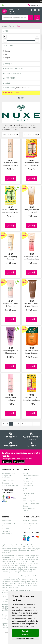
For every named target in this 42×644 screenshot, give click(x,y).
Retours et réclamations (10, 486)
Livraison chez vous (30, 524)
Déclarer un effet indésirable (29, 495)
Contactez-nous (7, 483)
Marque (12, 26)
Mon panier (6, 529)
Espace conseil (28, 486)
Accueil (4, 26)
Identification (6, 521)
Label (7, 83)
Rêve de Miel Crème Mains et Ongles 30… (32, 164)
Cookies (26, 506)
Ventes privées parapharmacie (28, 482)
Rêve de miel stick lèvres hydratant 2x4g (31, 399)
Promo (7, 51)
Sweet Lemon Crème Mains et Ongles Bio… (11, 211)
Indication (17, 88)
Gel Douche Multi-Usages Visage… (32, 305)
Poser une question (9, 481)
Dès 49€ (32, 436)
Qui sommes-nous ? (9, 474)
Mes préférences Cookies (29, 510)
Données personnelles (31, 504)
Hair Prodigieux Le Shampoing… (10, 352)
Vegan (7, 58)
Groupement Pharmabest (6, 477)
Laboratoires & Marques (31, 476)
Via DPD (11, 444)
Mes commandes (8, 526)
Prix (6, 31)
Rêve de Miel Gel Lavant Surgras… (32, 352)
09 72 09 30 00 (32, 444)
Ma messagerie (7, 534)
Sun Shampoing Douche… (11, 258)
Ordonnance (27, 491)
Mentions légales (29, 501)
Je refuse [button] (25, 635)
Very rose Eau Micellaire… (10, 399)
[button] (11, 134)
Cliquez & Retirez (11, 435)
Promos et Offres (13, 93)
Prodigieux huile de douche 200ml (31, 211)
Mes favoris (6, 531)
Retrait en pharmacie (30, 521)
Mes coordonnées (8, 524)
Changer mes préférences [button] (25, 639)
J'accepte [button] (25, 631)
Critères (9, 46)
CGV (24, 499)
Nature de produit (14, 69)
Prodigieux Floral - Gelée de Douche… (32, 258)
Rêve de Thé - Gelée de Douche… (10, 305)
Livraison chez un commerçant (29, 527)
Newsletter (27, 489)
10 (30, 424)
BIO (6, 55)
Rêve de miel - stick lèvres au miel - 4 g (11, 164)
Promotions (27, 479)
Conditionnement (13, 74)
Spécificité (10, 78)
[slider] (5, 41)
